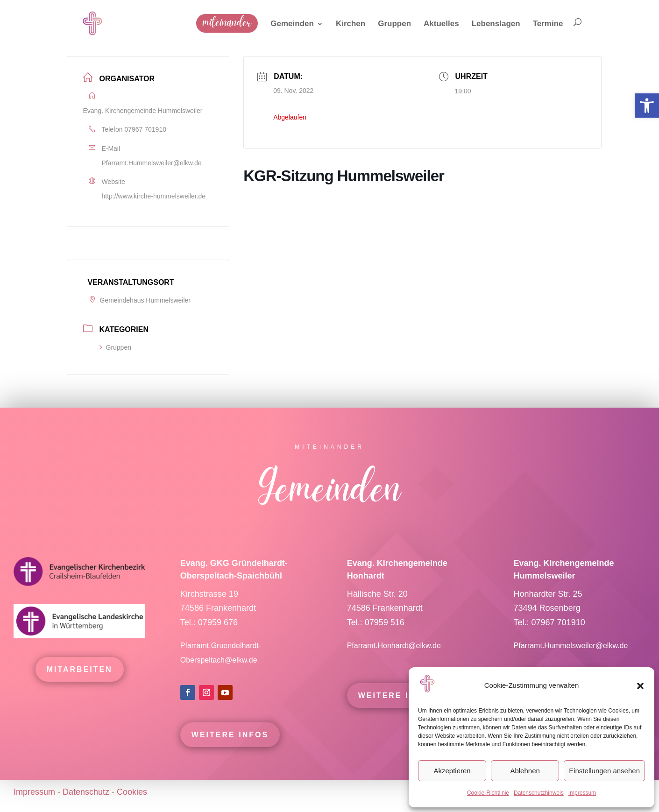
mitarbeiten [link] (80, 682)
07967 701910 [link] (145, 129)
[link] (647, 106)
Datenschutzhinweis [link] (539, 793)
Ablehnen (525, 771)
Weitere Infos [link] (230, 747)
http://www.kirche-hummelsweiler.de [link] (154, 196)
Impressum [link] (582, 793)
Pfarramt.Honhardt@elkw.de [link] (395, 658)
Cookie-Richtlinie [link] (488, 793)
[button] (640, 686)
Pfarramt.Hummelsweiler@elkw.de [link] (152, 163)
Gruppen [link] (115, 347)
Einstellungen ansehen (604, 771)
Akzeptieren (452, 771)
